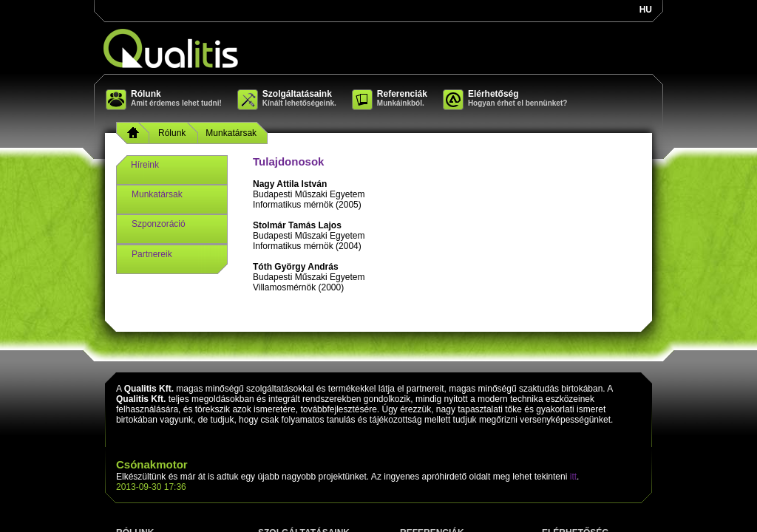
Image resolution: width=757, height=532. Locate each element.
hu (646, 10)
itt (573, 477)
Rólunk (172, 133)
